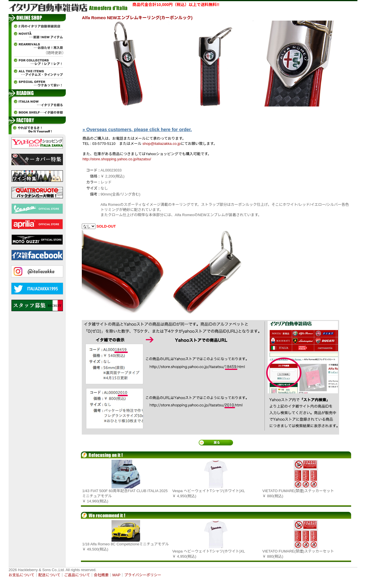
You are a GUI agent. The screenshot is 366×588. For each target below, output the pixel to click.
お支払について (22, 575)
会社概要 (101, 575)
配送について (49, 575)
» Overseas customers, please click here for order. (137, 130)
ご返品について (77, 575)
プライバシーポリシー (143, 575)
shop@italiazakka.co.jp (161, 144)
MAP (116, 575)
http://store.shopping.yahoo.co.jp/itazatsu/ (117, 159)
